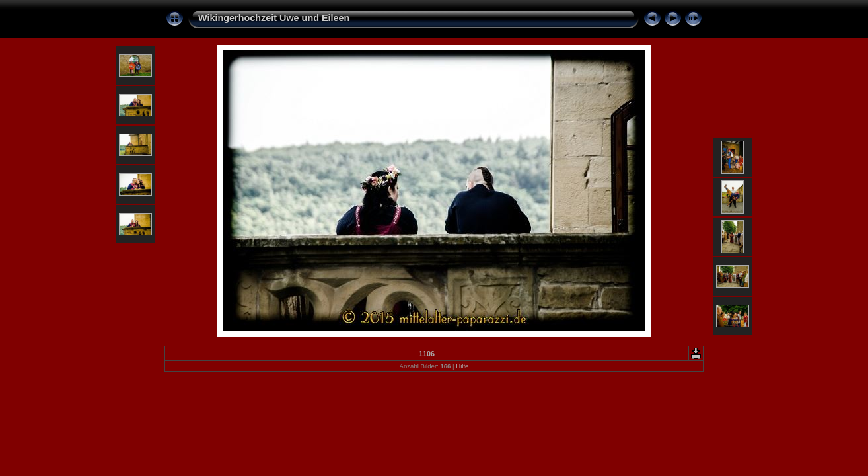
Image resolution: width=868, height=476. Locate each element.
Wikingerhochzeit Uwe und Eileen (274, 18)
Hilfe (462, 366)
